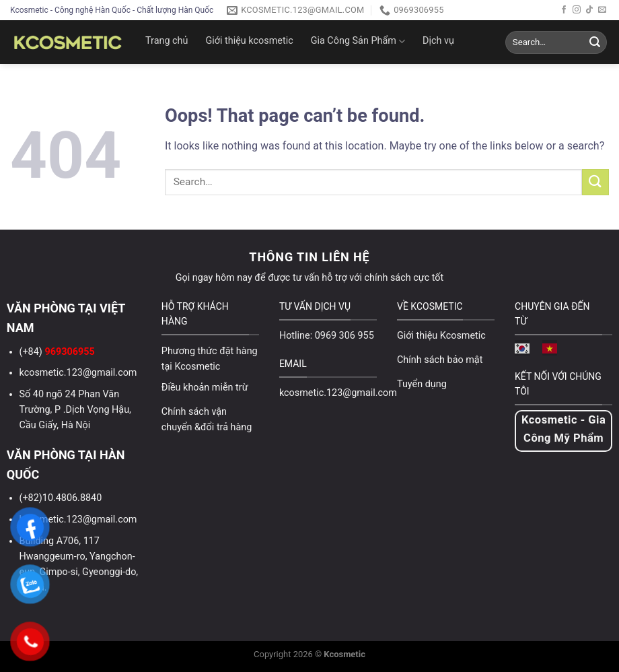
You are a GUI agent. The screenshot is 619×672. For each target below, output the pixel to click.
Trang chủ (167, 41)
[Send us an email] (602, 10)
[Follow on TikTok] (589, 10)
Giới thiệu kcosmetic (249, 41)
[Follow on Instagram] (577, 10)
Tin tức (169, 82)
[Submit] (595, 42)
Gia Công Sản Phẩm (358, 41)
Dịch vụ (438, 41)
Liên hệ (259, 82)
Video (214, 82)
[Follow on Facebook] (564, 10)
